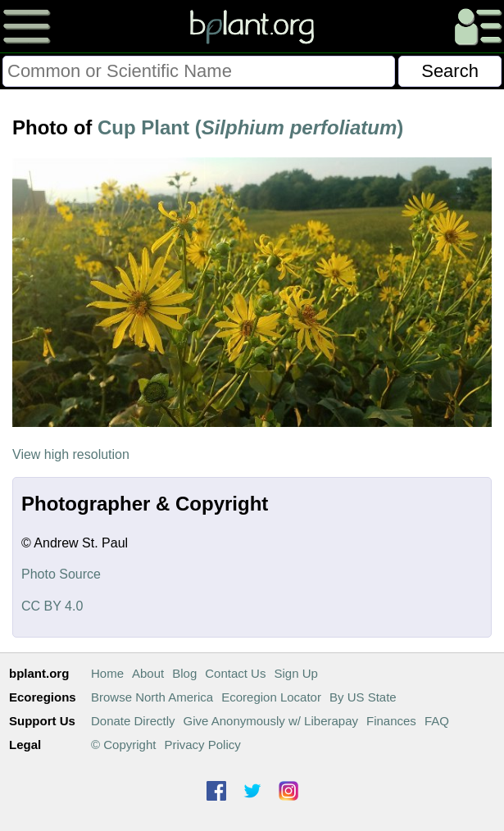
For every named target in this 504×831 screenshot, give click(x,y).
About (148, 673)
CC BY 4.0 (52, 606)
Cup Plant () (250, 127)
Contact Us (235, 673)
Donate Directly (133, 721)
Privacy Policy (202, 745)
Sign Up (295, 673)
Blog (184, 673)
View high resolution (71, 454)
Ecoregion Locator (271, 697)
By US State (363, 697)
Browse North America (152, 697)
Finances (391, 721)
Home (107, 673)
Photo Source (61, 574)
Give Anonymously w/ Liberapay (271, 721)
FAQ (437, 721)
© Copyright (123, 745)
